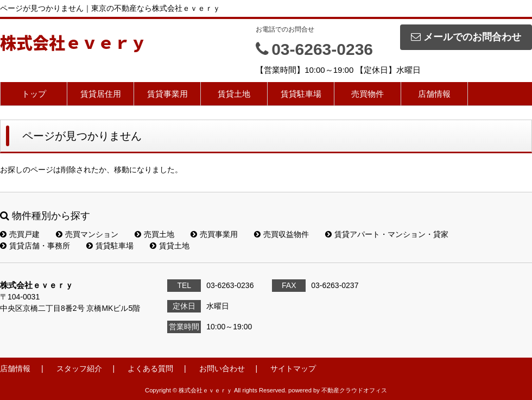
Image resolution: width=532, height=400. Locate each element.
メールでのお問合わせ (466, 37)
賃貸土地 (234, 94)
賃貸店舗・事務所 (35, 246)
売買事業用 (214, 234)
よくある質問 (150, 368)
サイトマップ (293, 368)
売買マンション (87, 234)
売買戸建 (20, 234)
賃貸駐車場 (301, 94)
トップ (34, 94)
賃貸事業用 (167, 94)
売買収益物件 (281, 234)
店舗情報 (434, 94)
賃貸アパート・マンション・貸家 (387, 234)
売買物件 (368, 94)
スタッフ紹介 (79, 368)
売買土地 (154, 234)
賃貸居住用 (101, 94)
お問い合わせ (222, 368)
